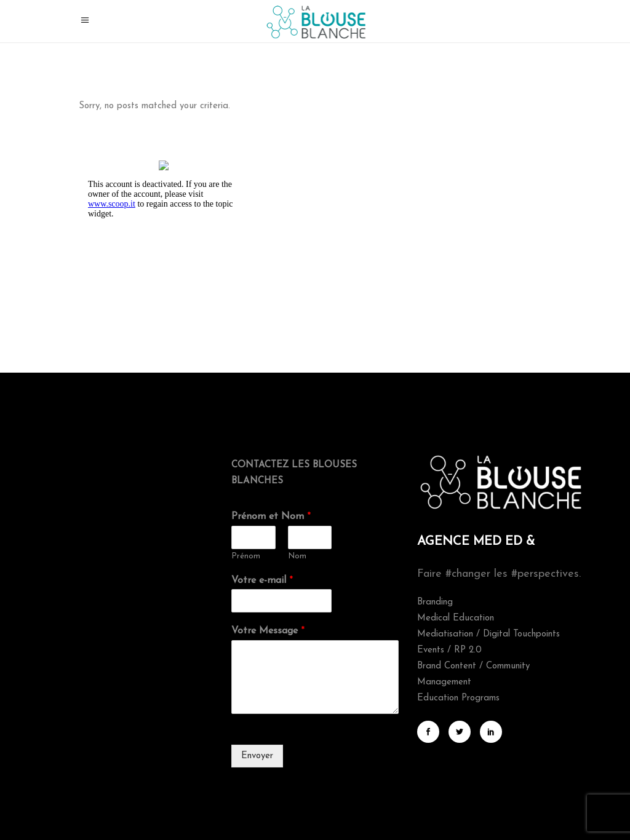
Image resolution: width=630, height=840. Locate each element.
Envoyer (257, 756)
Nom (297, 556)
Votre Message (268, 631)
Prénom (246, 556)
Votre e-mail (262, 580)
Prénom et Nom (271, 517)
